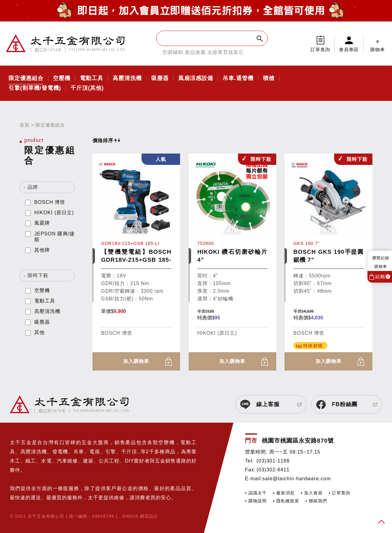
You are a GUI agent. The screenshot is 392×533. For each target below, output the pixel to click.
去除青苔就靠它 (226, 52)
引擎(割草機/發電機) (35, 88)
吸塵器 (160, 78)
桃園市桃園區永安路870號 (298, 441)
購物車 (378, 44)
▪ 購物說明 (256, 501)
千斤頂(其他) (87, 88)
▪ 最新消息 (284, 493)
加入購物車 (136, 361)
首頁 (24, 125)
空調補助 (173, 52)
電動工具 (92, 78)
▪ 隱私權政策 (286, 501)
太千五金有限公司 (66, 44)
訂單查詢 (320, 49)
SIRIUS (130, 516)
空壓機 (62, 78)
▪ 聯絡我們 (316, 501)
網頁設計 (149, 516)
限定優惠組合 (26, 78)
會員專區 (349, 49)
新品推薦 (195, 52)
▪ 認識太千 (256, 493)
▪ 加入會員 (312, 493)
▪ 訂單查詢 (339, 493)
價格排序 (106, 141)
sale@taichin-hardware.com (297, 479)
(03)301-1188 (273, 461)
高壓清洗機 (127, 78)
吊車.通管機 (238, 78)
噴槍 (269, 78)
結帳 (383, 277)
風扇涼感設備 (196, 78)
